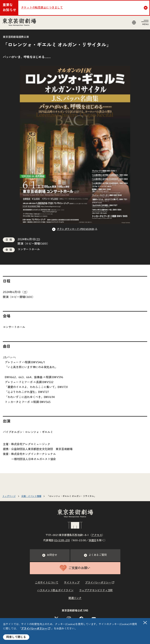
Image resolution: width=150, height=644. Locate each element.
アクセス (97, 535)
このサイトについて (47, 583)
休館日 (93, 541)
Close (146, 8)
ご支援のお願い (75, 568)
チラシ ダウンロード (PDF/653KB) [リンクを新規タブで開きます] (76, 229)
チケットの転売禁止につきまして (42, 8)
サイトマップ (72, 583)
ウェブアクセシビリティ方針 (96, 590)
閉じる (145, 623)
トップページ (9, 496)
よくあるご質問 (95, 555)
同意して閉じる (16, 637)
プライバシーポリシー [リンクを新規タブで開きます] (34, 629)
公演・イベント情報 (31, 496)
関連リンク (75, 598)
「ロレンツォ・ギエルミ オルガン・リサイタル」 (71, 496)
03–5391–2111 (62, 541)
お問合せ (50, 555)
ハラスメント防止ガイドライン (55, 590)
